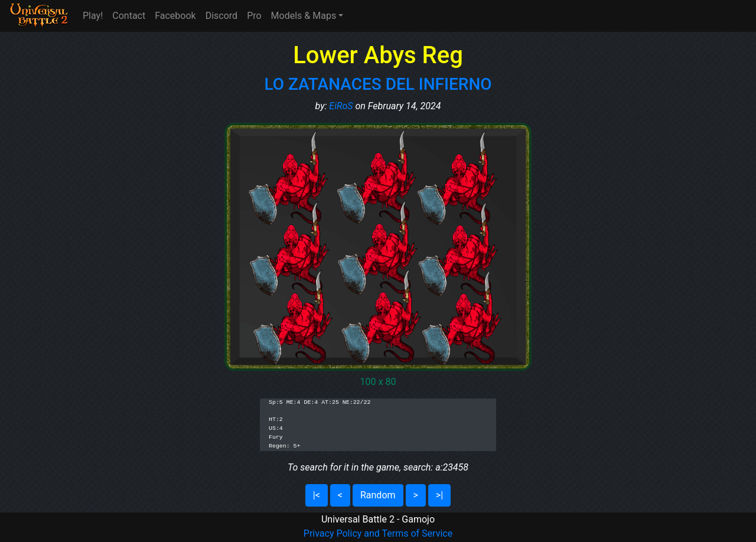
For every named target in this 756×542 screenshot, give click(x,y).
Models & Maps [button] (304, 16)
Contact (129, 16)
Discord (221, 16)
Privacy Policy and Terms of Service (378, 533)
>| (439, 495)
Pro (254, 16)
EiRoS (341, 106)
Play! (93, 16)
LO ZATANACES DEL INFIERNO (378, 84)
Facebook (175, 16)
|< (317, 495)
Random (378, 495)
